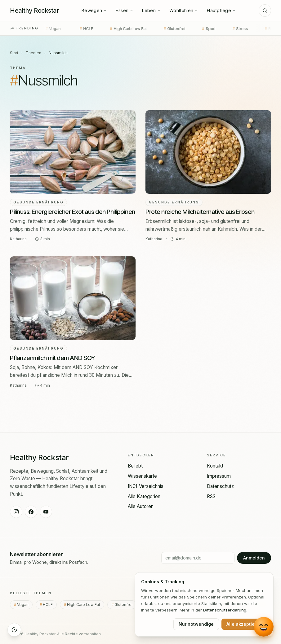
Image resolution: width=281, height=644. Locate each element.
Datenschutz (220, 486)
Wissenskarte (142, 476)
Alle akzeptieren (244, 624)
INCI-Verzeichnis (146, 486)
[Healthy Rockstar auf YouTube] (46, 512)
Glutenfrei (168, 29)
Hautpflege (221, 10)
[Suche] (265, 11)
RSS (211, 496)
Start (14, 53)
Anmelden (254, 558)
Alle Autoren (141, 506)
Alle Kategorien (144, 496)
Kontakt (215, 466)
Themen (33, 53)
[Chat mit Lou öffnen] (263, 626)
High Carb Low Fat (122, 29)
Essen (125, 10)
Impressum (219, 476)
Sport (203, 29)
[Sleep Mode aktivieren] (14, 630)
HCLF (80, 29)
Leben (151, 10)
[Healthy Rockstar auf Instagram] (16, 512)
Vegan (48, 29)
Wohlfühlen (184, 10)
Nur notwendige (196, 624)
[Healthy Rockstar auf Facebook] (31, 512)
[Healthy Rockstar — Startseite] (34, 11)
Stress (234, 29)
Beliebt (135, 466)
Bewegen (94, 10)
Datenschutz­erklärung (225, 610)
